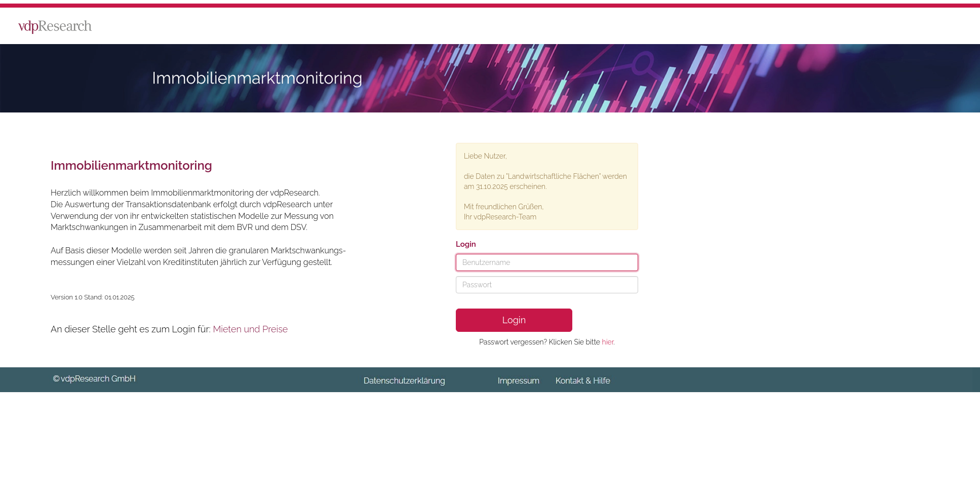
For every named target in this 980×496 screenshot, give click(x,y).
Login (514, 320)
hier (608, 342)
